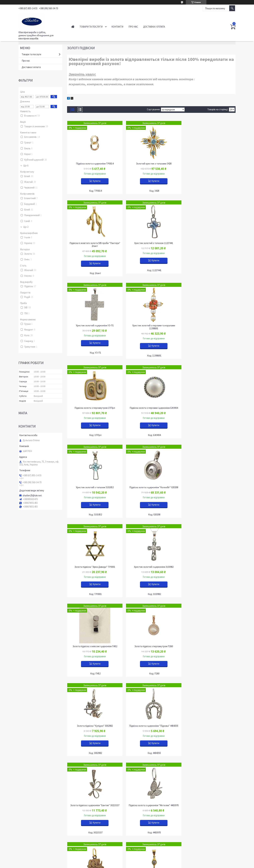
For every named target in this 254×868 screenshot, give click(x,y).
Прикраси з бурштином (89, 804)
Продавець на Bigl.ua (127, 862)
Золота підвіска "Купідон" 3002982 (209, 487)
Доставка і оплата (154, 27)
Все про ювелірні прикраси (35, 828)
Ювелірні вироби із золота (90, 790)
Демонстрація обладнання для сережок (153, 812)
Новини (25, 799)
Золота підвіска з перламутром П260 (151, 487)
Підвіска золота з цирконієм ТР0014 (94, 164)
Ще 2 (26, 227)
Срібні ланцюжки (85, 799)
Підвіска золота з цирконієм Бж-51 (94, 726)
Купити (96, 181)
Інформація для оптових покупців (39, 818)
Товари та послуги (91, 27)
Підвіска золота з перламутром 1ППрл (94, 328)
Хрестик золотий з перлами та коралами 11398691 (209, 248)
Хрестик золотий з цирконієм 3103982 (209, 408)
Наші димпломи (29, 832)
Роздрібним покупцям (32, 809)
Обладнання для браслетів (146, 798)
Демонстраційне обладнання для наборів (154, 803)
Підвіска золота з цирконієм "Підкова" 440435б (94, 567)
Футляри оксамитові (198, 797)
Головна (73, 27)
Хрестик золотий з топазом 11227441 (94, 246)
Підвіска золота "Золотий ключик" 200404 (151, 646)
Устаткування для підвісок (146, 817)
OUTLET (81, 809)
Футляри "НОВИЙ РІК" (199, 809)
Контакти (117, 27)
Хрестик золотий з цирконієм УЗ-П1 (151, 246)
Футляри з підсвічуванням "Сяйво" (205, 814)
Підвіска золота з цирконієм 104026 (151, 726)
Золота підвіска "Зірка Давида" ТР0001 (151, 408)
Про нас (133, 27)
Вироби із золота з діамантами (92, 795)
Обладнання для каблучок (145, 807)
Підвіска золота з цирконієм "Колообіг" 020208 (94, 408)
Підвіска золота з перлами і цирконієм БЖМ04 (151, 328)
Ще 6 (26, 166)
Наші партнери (29, 823)
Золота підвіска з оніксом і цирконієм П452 (94, 487)
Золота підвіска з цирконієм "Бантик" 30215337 (151, 567)
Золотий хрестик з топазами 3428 (151, 164)
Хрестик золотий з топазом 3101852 (209, 328)
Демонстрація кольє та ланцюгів (149, 793)
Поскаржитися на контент (119, 865)
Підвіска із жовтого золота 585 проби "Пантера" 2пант (209, 165)
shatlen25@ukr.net (32, 496)
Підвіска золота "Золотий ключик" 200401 (209, 646)
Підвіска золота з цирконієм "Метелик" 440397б (209, 567)
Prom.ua (141, 859)
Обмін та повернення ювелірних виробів (42, 814)
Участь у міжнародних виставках (38, 837)
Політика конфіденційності (143, 865)
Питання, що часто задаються (37, 842)
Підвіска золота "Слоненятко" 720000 (94, 646)
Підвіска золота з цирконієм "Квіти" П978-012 (209, 726)
